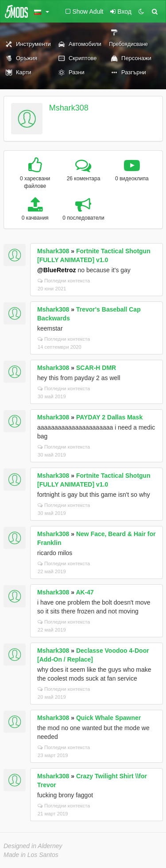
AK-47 (85, 592)
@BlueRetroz (57, 270)
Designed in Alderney (33, 846)
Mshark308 (69, 108)
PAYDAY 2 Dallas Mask (109, 417)
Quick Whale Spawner (108, 718)
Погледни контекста (64, 281)
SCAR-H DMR (96, 368)
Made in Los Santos (31, 855)
